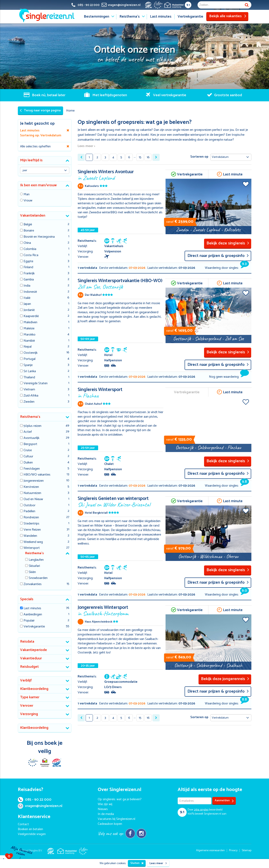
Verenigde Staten (36, 384)
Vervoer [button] (27, 706)
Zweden (29, 402)
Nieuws (103, 809)
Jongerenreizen (34, 481)
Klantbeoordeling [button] (34, 689)
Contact (23, 824)
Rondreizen (31, 518)
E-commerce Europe (33, 763)
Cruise (28, 450)
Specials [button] (27, 599)
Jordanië (29, 310)
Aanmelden (224, 801)
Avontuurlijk (31, 438)
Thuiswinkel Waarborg (45, 763)
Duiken (28, 463)
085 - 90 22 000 (35, 800)
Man (27, 195)
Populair (29, 621)
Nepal (28, 347)
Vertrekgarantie (190, 17)
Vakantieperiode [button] (33, 650)
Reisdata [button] (27, 642)
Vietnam (29, 390)
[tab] (45, 161)
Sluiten (137, 863)
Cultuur (28, 457)
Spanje (28, 365)
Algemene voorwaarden (210, 850)
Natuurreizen (32, 493)
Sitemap (247, 850)
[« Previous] (81, 157)
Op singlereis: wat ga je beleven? (120, 799)
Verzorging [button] (29, 714)
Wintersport (32, 548)
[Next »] (156, 157)
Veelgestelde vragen (32, 834)
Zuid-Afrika (31, 396)
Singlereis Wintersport (121, 392)
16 (148, 157)
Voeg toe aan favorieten (246, 184)
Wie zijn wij (105, 804)
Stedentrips (31, 524)
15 (140, 157)
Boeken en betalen (30, 829)
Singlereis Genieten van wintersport (121, 501)
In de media (106, 814)
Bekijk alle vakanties (228, 16)
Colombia (30, 249)
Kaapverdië (31, 316)
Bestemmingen (96, 17)
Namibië (29, 341)
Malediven (30, 323)
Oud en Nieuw (33, 499)
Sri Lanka (30, 371)
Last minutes (161, 17)
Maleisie (29, 329)
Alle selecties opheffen (35, 146)
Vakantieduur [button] (31, 658)
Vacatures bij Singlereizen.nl (116, 819)
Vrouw (28, 201)
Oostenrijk (31, 353)
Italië (27, 298)
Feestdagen (32, 469)
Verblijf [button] (26, 680)
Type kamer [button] (30, 697)
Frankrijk (29, 274)
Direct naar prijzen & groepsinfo (218, 256)
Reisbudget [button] (29, 667)
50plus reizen (32, 426)
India (27, 286)
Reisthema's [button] (30, 417)
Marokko (30, 335)
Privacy (233, 850)
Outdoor (30, 506)
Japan (27, 304)
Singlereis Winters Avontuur (121, 175)
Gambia (29, 280)
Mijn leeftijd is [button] (31, 160)
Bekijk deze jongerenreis (225, 679)
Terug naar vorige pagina (40, 110)
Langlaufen (36, 560)
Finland (28, 267)
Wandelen (30, 536)
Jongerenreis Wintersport (121, 610)
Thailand (29, 378)
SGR (57, 763)
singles (201, 810)
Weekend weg (33, 542)
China (27, 243)
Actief (28, 432)
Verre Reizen (32, 530)
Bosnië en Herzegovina (39, 237)
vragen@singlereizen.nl (40, 806)
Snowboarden (38, 578)
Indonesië (30, 292)
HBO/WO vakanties (37, 475)
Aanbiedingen (33, 615)
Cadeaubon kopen (110, 824)
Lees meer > (86, 146)
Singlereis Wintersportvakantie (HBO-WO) (121, 283)
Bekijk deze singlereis (228, 243)
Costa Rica (31, 255)
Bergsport (30, 444)
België (28, 225)
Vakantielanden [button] (33, 216)
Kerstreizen (31, 487)
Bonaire (29, 231)
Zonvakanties (33, 584)
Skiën (32, 572)
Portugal (30, 359)
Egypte (28, 262)
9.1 (188, 5)
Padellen (29, 511)
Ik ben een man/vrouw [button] (38, 185)
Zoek (247, 5)
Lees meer (158, 863)
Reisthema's (130, 17)
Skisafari (34, 566)
